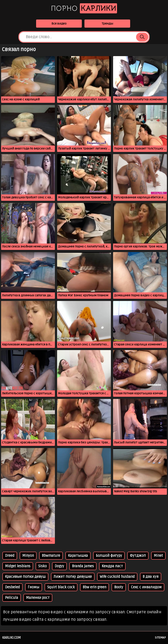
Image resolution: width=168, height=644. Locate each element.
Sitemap (160, 638)
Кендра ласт (112, 566)
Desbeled (12, 587)
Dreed (10, 556)
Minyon (28, 556)
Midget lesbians (18, 566)
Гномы (34, 587)
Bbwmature (51, 556)
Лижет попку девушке (73, 577)
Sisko (43, 566)
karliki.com (11, 638)
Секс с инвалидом (146, 587)
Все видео (59, 24)
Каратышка (78, 556)
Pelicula (12, 598)
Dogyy (59, 566)
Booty (119, 587)
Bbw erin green (94, 587)
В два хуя (151, 577)
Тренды (107, 24)
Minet (158, 556)
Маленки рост (38, 598)
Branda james (83, 566)
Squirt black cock (61, 587)
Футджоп (138, 556)
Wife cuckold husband (117, 577)
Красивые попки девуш (25, 577)
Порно (84, 8)
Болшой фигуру (109, 556)
